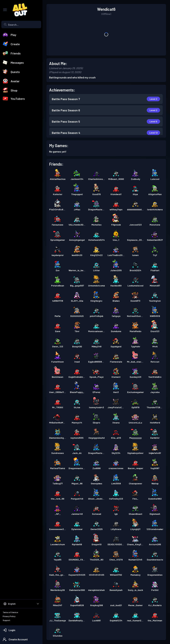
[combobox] (21, 24)
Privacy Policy (9, 616)
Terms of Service (10, 612)
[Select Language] (21, 604)
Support (6, 620)
